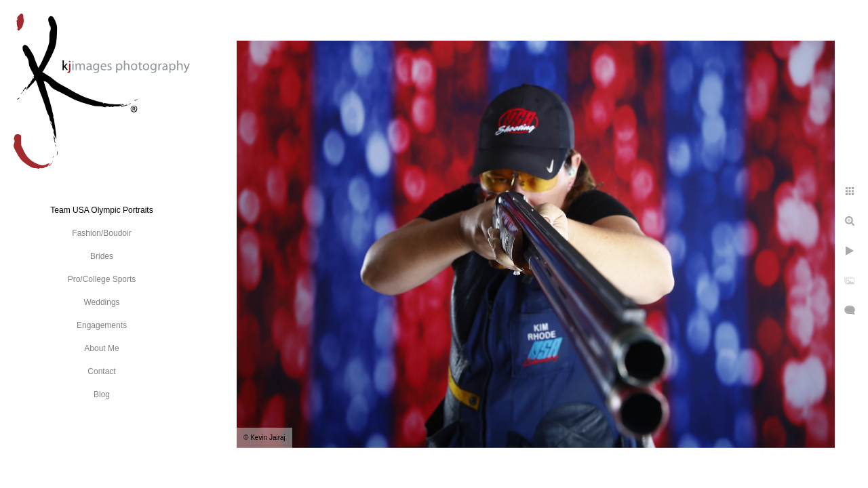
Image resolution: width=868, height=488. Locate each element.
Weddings (101, 302)
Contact (101, 371)
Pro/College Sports (102, 279)
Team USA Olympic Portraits (101, 210)
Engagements (102, 325)
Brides (102, 256)
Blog (102, 394)
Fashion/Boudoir (101, 233)
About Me (101, 348)
